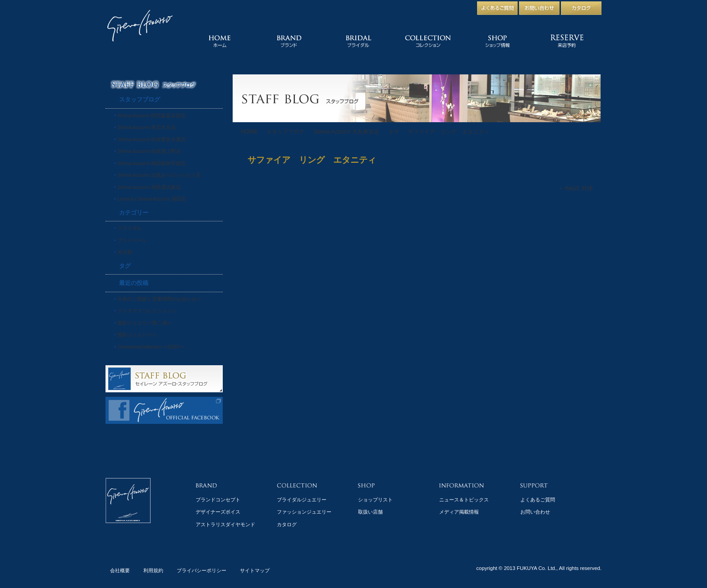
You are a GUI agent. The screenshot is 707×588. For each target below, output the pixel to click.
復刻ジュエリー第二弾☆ (145, 323)
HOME (249, 132)
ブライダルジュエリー (302, 500)
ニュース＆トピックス (464, 500)
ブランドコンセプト (218, 500)
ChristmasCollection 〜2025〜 (151, 347)
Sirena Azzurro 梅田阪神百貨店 (151, 163)
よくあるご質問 (538, 500)
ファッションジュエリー (304, 512)
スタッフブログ (285, 132)
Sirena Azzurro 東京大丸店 (147, 127)
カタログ (287, 524)
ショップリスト (375, 500)
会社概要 (120, 570)
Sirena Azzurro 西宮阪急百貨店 (151, 115)
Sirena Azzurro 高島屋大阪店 (149, 187)
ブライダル (130, 228)
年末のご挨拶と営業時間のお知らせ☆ (159, 299)
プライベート (132, 240)
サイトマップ (255, 570)
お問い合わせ (535, 512)
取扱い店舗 (370, 512)
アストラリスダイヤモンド (225, 524)
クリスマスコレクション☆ (147, 311)
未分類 (125, 252)
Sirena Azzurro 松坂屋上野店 (149, 151)
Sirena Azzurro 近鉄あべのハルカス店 (159, 175)
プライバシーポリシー (202, 570)
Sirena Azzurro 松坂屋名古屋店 (151, 139)
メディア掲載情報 (459, 512)
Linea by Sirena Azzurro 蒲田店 (152, 199)
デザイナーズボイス (218, 512)
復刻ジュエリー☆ (137, 335)
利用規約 (153, 570)
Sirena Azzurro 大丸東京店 (346, 132)
